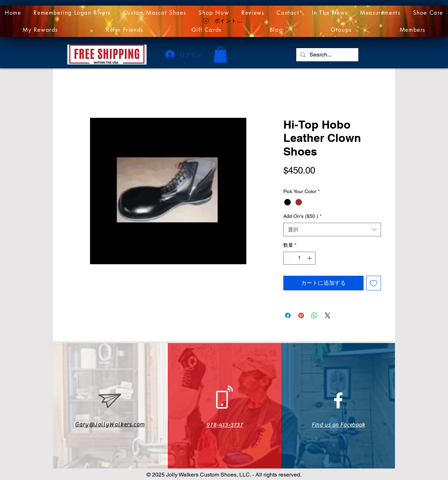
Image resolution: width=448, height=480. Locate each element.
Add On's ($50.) (302, 216)
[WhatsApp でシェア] (314, 315)
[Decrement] (289, 258)
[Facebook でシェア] (288, 315)
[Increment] (310, 258)
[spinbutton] (299, 258)
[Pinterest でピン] (301, 315)
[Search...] (327, 55)
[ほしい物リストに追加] (374, 283)
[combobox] (332, 230)
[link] (220, 55)
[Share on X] (328, 315)
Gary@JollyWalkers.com (110, 425)
